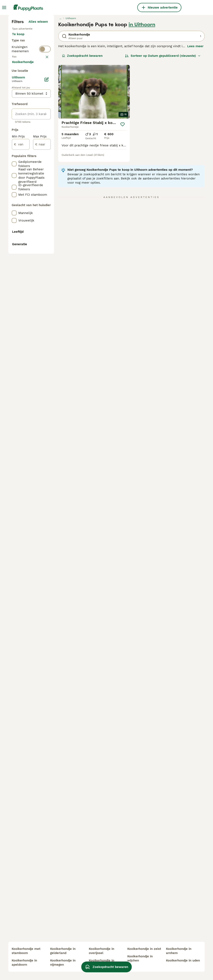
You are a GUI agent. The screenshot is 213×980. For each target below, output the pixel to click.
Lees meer (195, 123)
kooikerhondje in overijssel (102, 951)
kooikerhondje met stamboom (26, 951)
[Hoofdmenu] (4, 7)
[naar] (42, 343)
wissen (43, 161)
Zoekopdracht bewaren (82, 132)
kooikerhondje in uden (183, 960)
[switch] (45, 151)
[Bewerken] (47, 278)
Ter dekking (24, 135)
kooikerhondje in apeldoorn (24, 963)
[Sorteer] (163, 132)
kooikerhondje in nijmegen (63, 963)
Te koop (22, 115)
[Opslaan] (123, 201)
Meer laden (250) (37, 261)
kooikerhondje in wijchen (140, 958)
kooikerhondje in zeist (144, 949)
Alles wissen (38, 98)
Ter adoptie (24, 125)
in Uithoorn (142, 101)
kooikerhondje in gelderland (63, 951)
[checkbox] (14, 183)
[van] (21, 343)
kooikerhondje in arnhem (179, 951)
